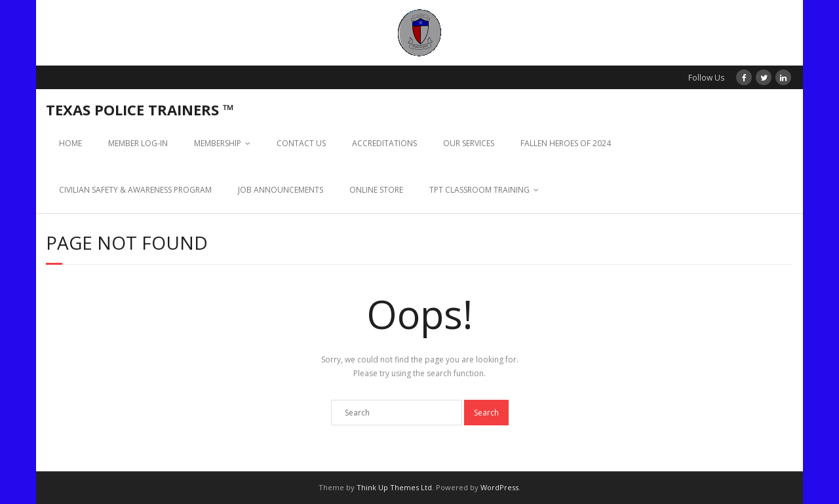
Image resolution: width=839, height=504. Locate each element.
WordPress (499, 487)
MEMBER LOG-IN (138, 143)
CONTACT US (301, 143)
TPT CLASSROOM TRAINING (479, 190)
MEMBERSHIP (218, 143)
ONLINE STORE (376, 190)
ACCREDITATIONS (384, 143)
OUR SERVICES (469, 143)
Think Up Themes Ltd (394, 487)
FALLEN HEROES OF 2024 (566, 143)
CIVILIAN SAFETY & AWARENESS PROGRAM (135, 190)
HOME (70, 143)
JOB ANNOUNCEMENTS (281, 190)
